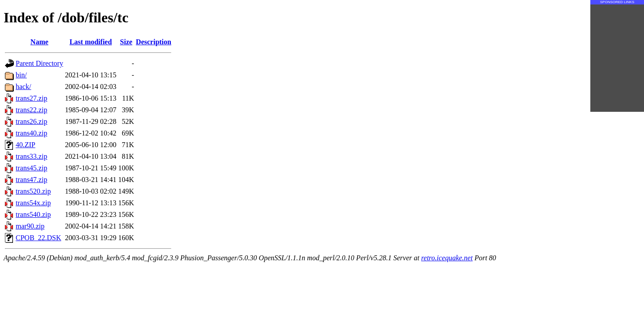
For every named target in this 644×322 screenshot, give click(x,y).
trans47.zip (32, 180)
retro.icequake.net (447, 258)
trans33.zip (32, 156)
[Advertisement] (617, 58)
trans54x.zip (33, 203)
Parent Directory (39, 63)
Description (154, 42)
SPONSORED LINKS (617, 2)
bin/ (21, 75)
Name (39, 42)
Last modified (91, 42)
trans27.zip (32, 98)
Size (126, 42)
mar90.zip (30, 226)
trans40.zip (32, 133)
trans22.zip (32, 110)
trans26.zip (32, 121)
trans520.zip (33, 191)
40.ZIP (25, 145)
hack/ (23, 87)
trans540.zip (33, 214)
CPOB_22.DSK (38, 238)
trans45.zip (32, 168)
